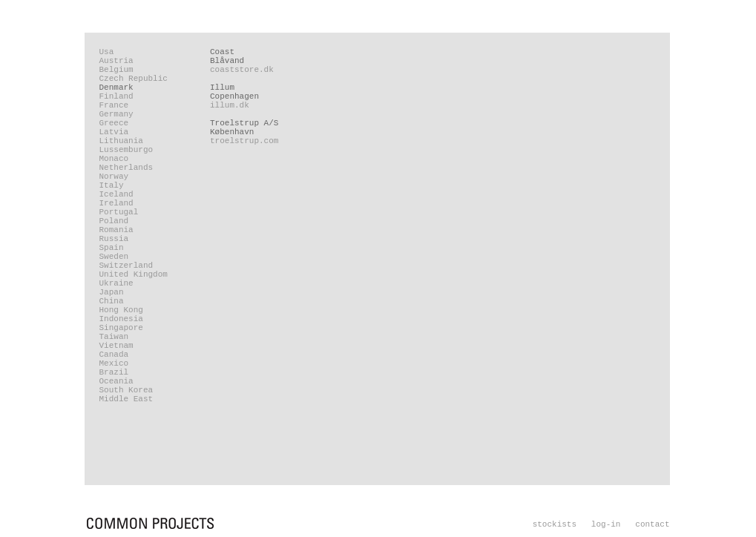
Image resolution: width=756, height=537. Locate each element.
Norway (114, 177)
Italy (112, 185)
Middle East (126, 399)
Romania (116, 230)
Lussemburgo (126, 150)
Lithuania (121, 141)
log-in (606, 524)
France (114, 105)
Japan (112, 292)
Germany (116, 114)
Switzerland (126, 266)
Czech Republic (134, 79)
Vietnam (116, 346)
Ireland (116, 203)
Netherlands (126, 168)
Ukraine (116, 283)
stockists (555, 524)
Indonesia (121, 319)
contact (652, 524)
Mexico (114, 363)
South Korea (126, 390)
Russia (114, 239)
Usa (107, 52)
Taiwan (114, 337)
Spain (112, 248)
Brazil (114, 372)
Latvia (114, 132)
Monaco (114, 159)
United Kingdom (134, 274)
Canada (114, 355)
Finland (116, 96)
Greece (114, 123)
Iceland (116, 194)
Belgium (116, 70)
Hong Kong (121, 310)
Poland (114, 221)
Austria (116, 61)
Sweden (114, 257)
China (112, 301)
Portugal (119, 212)
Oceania (116, 381)
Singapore (121, 328)
